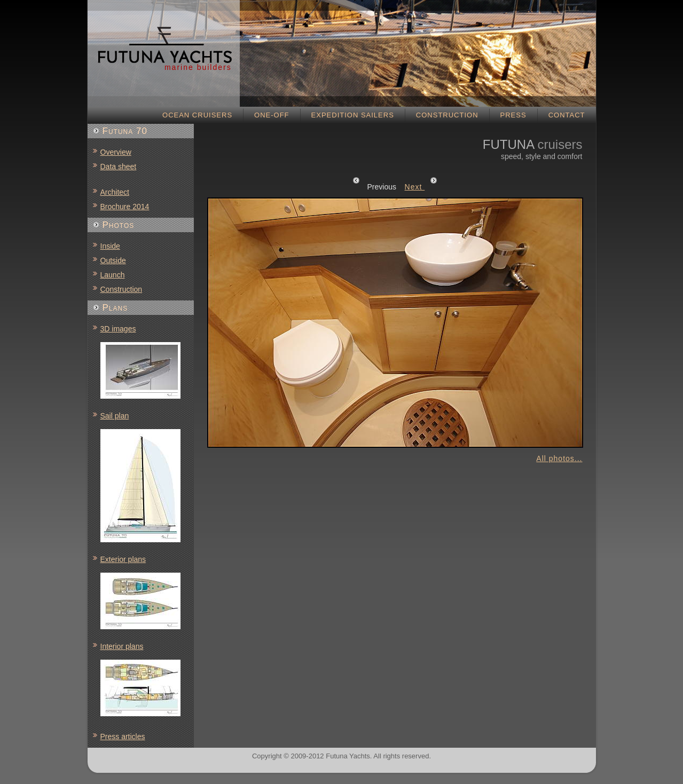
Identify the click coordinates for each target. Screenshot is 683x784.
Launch (113, 275)
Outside (113, 260)
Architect (115, 192)
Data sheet (119, 167)
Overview (116, 152)
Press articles (123, 737)
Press (513, 115)
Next (421, 187)
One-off (272, 115)
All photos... (559, 458)
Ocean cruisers (197, 115)
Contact (567, 115)
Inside (110, 246)
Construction (447, 115)
